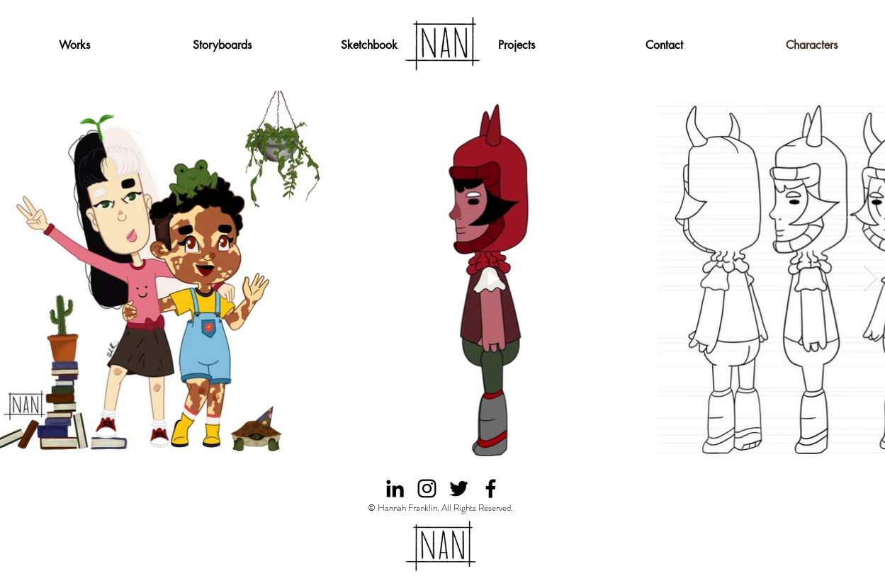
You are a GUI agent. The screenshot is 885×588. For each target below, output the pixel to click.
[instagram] (427, 488)
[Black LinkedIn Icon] (395, 488)
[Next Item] (871, 278)
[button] (517, 45)
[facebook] (491, 488)
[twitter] (459, 488)
